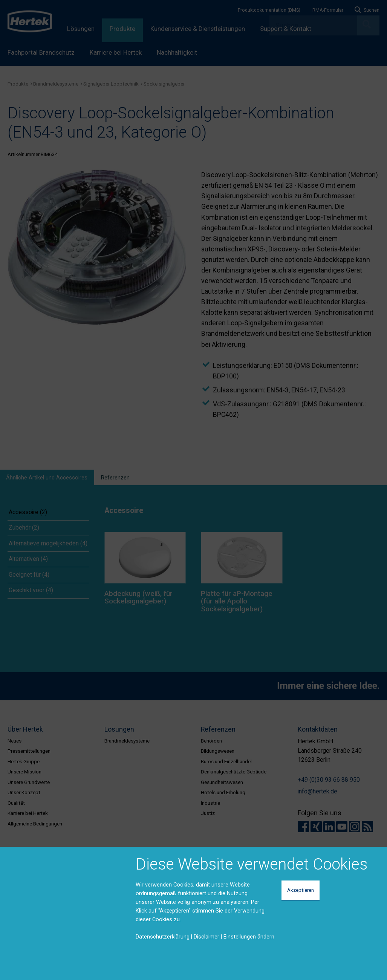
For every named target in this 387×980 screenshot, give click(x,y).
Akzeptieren (301, 890)
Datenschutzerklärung (163, 937)
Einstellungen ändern (249, 937)
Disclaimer (207, 937)
